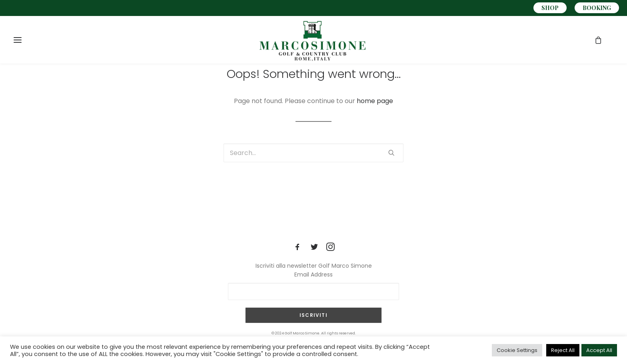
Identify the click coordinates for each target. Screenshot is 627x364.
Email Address (313, 274)
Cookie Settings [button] (517, 350)
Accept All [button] (599, 350)
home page (375, 101)
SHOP (550, 8)
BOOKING (597, 8)
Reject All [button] (563, 350)
